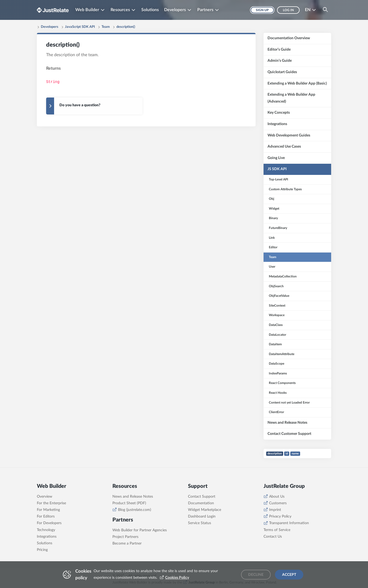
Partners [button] (205, 10)
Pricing (42, 550)
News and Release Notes (133, 497)
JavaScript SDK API (80, 27)
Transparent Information (289, 523)
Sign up (262, 10)
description (275, 454)
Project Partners (125, 537)
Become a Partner (127, 543)
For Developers (49, 523)
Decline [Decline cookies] (256, 575)
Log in (288, 10)
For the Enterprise (51, 503)
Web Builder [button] (87, 10)
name (295, 454)
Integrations (47, 537)
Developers (50, 27)
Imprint (275, 510)
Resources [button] (120, 10)
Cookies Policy (177, 578)
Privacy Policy (280, 516)
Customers (278, 503)
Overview (45, 497)
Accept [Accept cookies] (289, 575)
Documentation (201, 503)
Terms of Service (277, 530)
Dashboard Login (202, 516)
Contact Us (273, 537)
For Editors (46, 516)
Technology (46, 530)
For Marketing (48, 510)
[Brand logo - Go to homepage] (53, 10)
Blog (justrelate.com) (135, 510)
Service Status (200, 523)
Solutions (150, 10)
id (287, 454)
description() (126, 27)
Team (106, 27)
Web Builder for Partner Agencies (140, 530)
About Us (277, 497)
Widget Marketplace (205, 510)
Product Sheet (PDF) (129, 503)
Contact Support (202, 497)
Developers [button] (175, 10)
